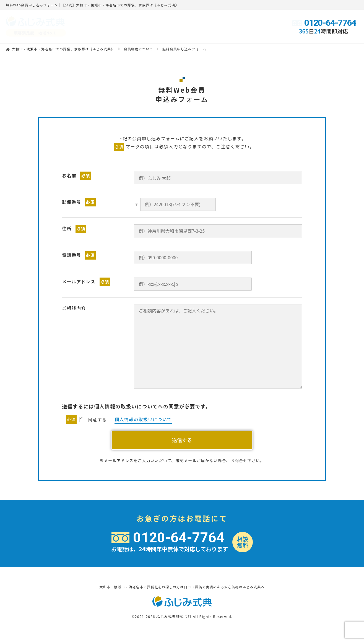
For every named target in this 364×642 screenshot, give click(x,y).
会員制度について (139, 49)
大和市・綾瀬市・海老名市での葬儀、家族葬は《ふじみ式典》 (63, 49)
